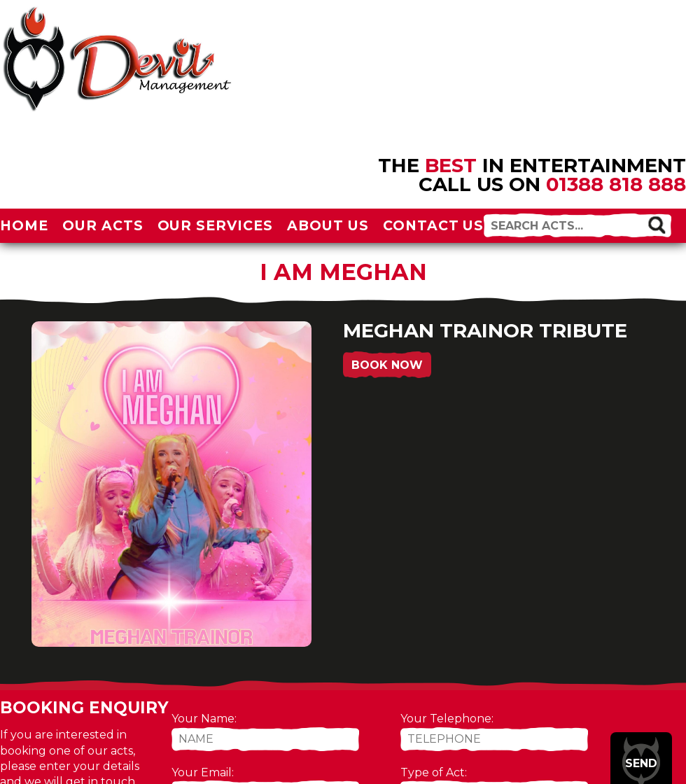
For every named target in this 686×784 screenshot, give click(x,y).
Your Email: (203, 772)
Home (24, 225)
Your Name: (204, 719)
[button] (656, 224)
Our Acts (103, 225)
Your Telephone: (447, 719)
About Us (328, 225)
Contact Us (434, 225)
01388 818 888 (616, 184)
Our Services (216, 225)
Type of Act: (434, 772)
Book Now (387, 365)
